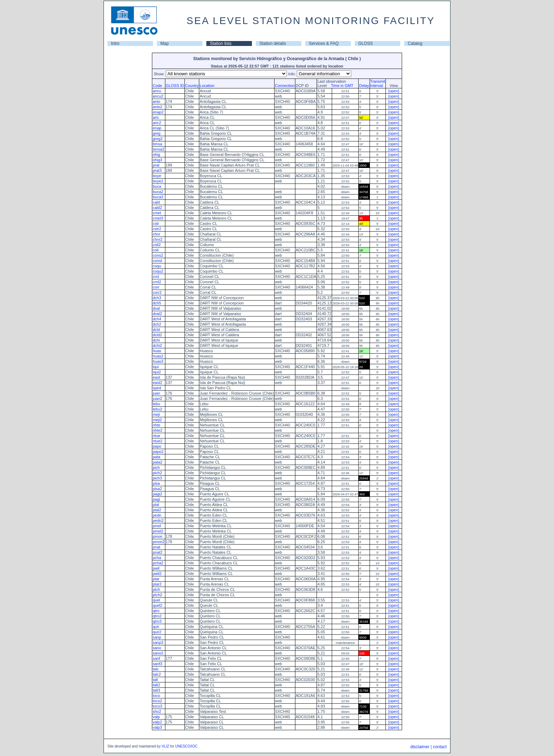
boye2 (158, 181)
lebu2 (157, 409)
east (156, 377)
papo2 (158, 452)
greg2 (158, 139)
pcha (157, 558)
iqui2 (157, 372)
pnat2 (158, 552)
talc (156, 669)
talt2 (156, 685)
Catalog (415, 43)
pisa (156, 483)
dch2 (157, 324)
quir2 (157, 632)
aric (156, 117)
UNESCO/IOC (186, 746)
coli (156, 250)
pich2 (157, 473)
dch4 (157, 319)
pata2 (158, 462)
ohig (156, 155)
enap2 (158, 112)
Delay (364, 86)
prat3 (157, 170)
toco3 (157, 706)
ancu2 (158, 96)
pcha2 (158, 563)
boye (157, 176)
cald (156, 202)
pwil (156, 568)
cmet (157, 213)
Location (207, 86)
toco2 (157, 701)
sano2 (158, 653)
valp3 (157, 727)
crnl (156, 277)
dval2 (157, 314)
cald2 (157, 208)
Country (192, 86)
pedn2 (158, 521)
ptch (156, 589)
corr (156, 287)
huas (157, 351)
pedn (157, 515)
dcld (156, 330)
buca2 (158, 192)
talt (155, 680)
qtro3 (157, 621)
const (157, 261)
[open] (394, 91)
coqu (157, 266)
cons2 (158, 255)
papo (157, 446)
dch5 (157, 303)
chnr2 (158, 239)
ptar (156, 579)
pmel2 (158, 531)
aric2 (157, 123)
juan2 (157, 399)
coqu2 (158, 271)
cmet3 (158, 218)
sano (157, 648)
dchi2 (157, 345)
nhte (156, 425)
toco (156, 696)
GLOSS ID (175, 86)
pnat (156, 547)
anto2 (158, 107)
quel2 (157, 605)
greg (157, 133)
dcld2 (157, 335)
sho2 (157, 711)
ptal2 (157, 510)
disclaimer (420, 747)
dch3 (157, 298)
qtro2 (157, 616)
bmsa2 (158, 149)
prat (156, 165)
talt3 (156, 690)
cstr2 (157, 229)
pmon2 (159, 542)
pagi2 (157, 494)
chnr (156, 234)
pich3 (157, 478)
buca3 (158, 197)
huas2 (158, 356)
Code (157, 86)
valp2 (157, 722)
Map (164, 43)
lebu (156, 404)
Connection (285, 86)
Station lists (221, 43)
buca (157, 186)
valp (156, 717)
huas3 (158, 361)
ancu (157, 91)
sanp (157, 637)
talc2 (157, 674)
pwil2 (157, 574)
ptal (156, 505)
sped (157, 388)
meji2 (157, 420)
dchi (156, 340)
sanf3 (157, 664)
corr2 (157, 292)
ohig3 (157, 160)
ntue (156, 436)
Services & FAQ (324, 43)
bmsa (157, 144)
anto (156, 101)
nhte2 (158, 430)
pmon (158, 536)
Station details (273, 43)
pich (156, 467)
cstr (156, 223)
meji (156, 414)
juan (156, 393)
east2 (157, 383)
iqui (156, 367)
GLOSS (366, 43)
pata (156, 457)
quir (156, 627)
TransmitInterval (378, 83)
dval (156, 308)
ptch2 (157, 595)
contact (440, 747)
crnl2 (157, 282)
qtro (156, 611)
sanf (156, 658)
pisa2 (157, 489)
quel (156, 600)
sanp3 (158, 642)
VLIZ (165, 746)
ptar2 (157, 584)
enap (157, 128)
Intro (115, 43)
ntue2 (158, 441)
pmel (157, 526)
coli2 (157, 245)
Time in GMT (341, 86)
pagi (156, 499)
